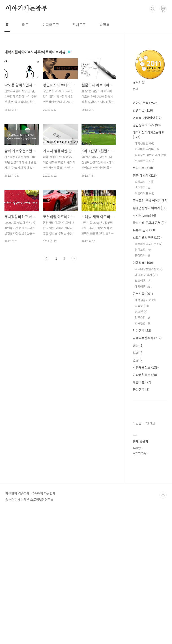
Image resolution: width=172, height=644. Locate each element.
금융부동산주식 (147, 338)
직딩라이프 (144, 193)
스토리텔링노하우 (148, 244)
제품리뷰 (142, 382)
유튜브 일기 (144, 230)
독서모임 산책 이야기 (150, 201)
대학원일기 (145, 300)
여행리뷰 (143, 263)
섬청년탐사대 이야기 (150, 208)
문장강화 (142, 255)
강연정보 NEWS (147, 125)
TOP (163, 629)
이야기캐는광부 (26, 9)
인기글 (151, 557)
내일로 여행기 (146, 275)
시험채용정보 (146, 367)
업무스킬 (142, 317)
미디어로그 (51, 25)
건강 (138, 360)
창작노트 (143, 250)
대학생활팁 (144, 143)
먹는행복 (142, 330)
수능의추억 (144, 161)
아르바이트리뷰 (147, 149)
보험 (138, 353)
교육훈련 (142, 323)
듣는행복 (141, 389)
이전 (46, 258)
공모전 (141, 312)
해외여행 (143, 286)
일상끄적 (144, 182)
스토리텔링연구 (147, 237)
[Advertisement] (150, 484)
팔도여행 (143, 281)
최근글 (137, 557)
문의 (135, 89)
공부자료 (143, 294)
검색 (153, 9)
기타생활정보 (145, 375)
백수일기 (143, 187)
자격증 (142, 306)
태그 (26, 25)
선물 (138, 345)
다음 (74, 258)
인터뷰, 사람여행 (147, 118)
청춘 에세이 (145, 175)
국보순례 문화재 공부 (149, 223)
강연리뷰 (143, 110)
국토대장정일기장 (148, 269)
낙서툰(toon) (144, 215)
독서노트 (143, 168)
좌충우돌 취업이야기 (150, 155)
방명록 (104, 25)
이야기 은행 (146, 103)
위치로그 (79, 25)
